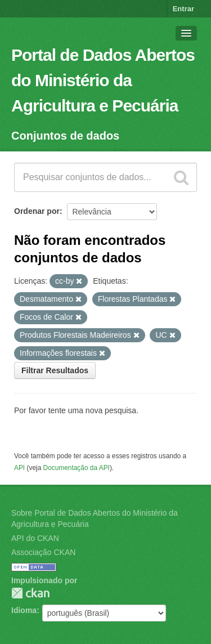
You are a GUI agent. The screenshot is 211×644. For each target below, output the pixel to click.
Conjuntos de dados (65, 136)
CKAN (30, 593)
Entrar (183, 9)
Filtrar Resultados (55, 370)
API (19, 468)
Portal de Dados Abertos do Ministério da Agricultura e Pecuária (103, 80)
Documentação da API (77, 468)
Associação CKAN (43, 552)
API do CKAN (35, 538)
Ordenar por (37, 211)
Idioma (24, 610)
